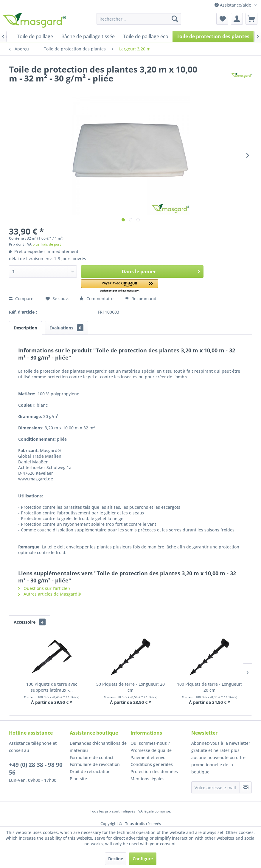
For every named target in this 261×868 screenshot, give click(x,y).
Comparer (22, 299)
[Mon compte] (237, 19)
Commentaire (97, 299)
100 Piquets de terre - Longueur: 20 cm (209, 687)
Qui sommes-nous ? (150, 743)
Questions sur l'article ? (44, 588)
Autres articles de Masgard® (50, 594)
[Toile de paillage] (35, 36)
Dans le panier (161, 271)
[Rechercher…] (139, 19)
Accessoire (30, 622)
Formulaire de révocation (95, 764)
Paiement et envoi (149, 757)
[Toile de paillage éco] (146, 36)
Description (25, 328)
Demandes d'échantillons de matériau (98, 747)
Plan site (78, 779)
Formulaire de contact (92, 757)
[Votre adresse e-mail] (216, 787)
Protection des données (154, 771)
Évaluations (66, 328)
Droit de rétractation (90, 771)
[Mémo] (222, 19)
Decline (116, 859)
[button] (120, 286)
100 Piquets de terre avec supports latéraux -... (52, 687)
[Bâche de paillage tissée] (88, 36)
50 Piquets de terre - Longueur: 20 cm (130, 687)
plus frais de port (47, 244)
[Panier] (251, 19)
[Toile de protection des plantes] (213, 36)
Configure (143, 859)
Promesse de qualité (151, 750)
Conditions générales (152, 764)
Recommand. (141, 299)
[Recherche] (175, 19)
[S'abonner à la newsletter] (246, 787)
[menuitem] (139, 19)
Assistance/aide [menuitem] (233, 5)
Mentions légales (147, 779)
